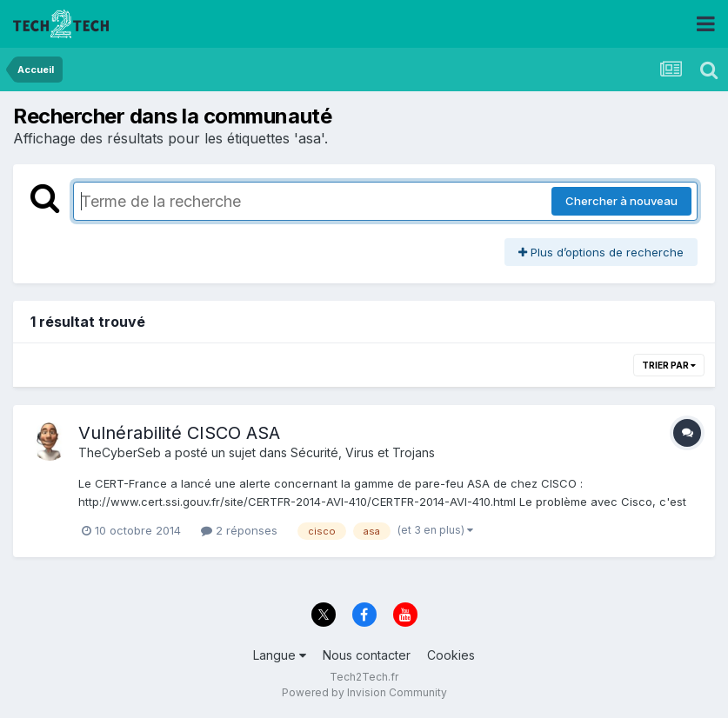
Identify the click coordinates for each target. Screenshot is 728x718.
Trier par (669, 365)
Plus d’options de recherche (601, 252)
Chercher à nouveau (621, 201)
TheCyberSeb (120, 452)
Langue (280, 655)
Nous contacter (367, 655)
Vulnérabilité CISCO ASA (179, 433)
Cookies (451, 655)
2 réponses (239, 530)
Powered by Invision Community (364, 692)
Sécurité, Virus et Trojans (363, 452)
